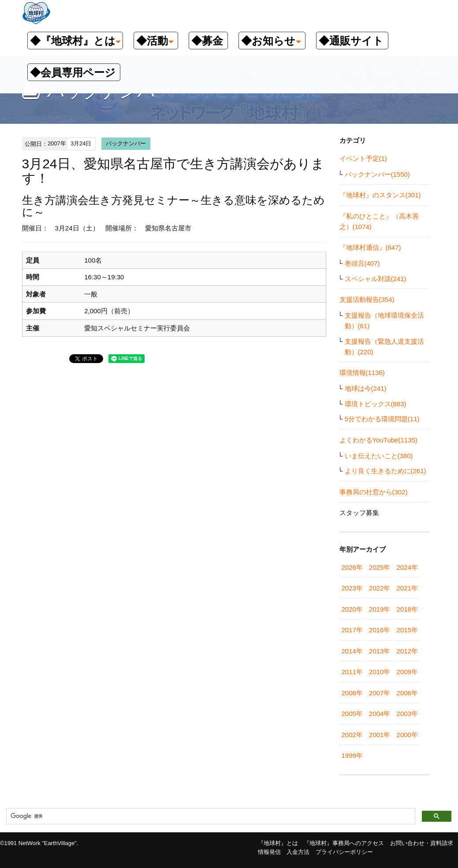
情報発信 (269, 852)
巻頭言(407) (362, 263)
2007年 (380, 693)
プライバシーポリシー (344, 852)
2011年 (352, 672)
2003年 (407, 714)
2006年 (407, 693)
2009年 (407, 672)
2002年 (352, 735)
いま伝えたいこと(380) (379, 456)
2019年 (380, 609)
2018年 (407, 609)
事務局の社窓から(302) (374, 492)
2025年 (380, 567)
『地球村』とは (278, 843)
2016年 (380, 630)
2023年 (352, 588)
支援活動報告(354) (367, 299)
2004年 (380, 714)
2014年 (352, 651)
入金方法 (298, 852)
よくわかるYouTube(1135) (378, 440)
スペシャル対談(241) (376, 279)
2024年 (407, 567)
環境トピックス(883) (376, 404)
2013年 (380, 651)
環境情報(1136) (362, 373)
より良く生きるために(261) (385, 471)
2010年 (380, 672)
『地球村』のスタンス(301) (380, 195)
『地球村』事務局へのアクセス (344, 843)
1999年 (352, 755)
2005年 (352, 714)
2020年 (352, 609)
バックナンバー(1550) (377, 174)
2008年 (352, 693)
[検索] (210, 816)
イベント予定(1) (363, 158)
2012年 (407, 651)
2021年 (407, 588)
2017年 (352, 630)
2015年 (407, 630)
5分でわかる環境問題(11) (382, 419)
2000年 (407, 735)
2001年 (380, 735)
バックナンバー (126, 143)
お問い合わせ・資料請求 (422, 843)
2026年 (352, 567)
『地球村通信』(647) (370, 247)
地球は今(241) (366, 388)
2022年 (380, 588)
